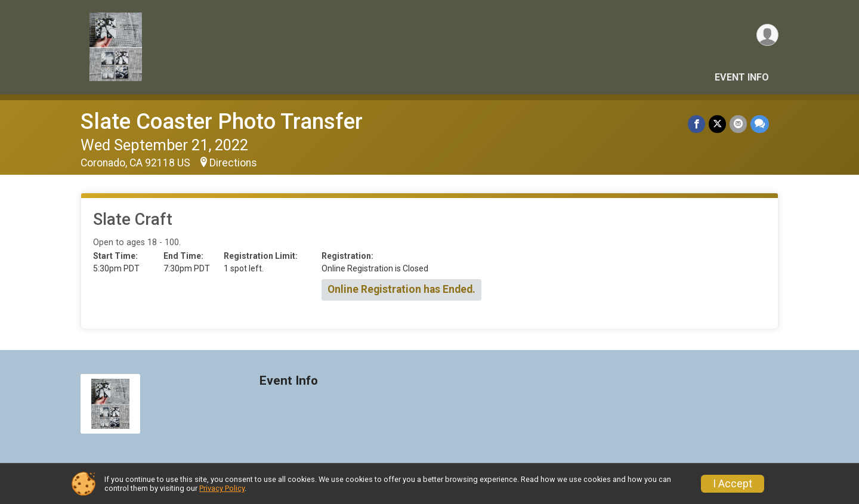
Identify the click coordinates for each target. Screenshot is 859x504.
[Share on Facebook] (696, 124)
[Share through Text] (760, 124)
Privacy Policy (222, 488)
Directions (233, 163)
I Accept (733, 484)
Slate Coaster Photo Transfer (222, 121)
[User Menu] (767, 35)
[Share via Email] (738, 124)
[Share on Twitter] (717, 124)
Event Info (742, 77)
